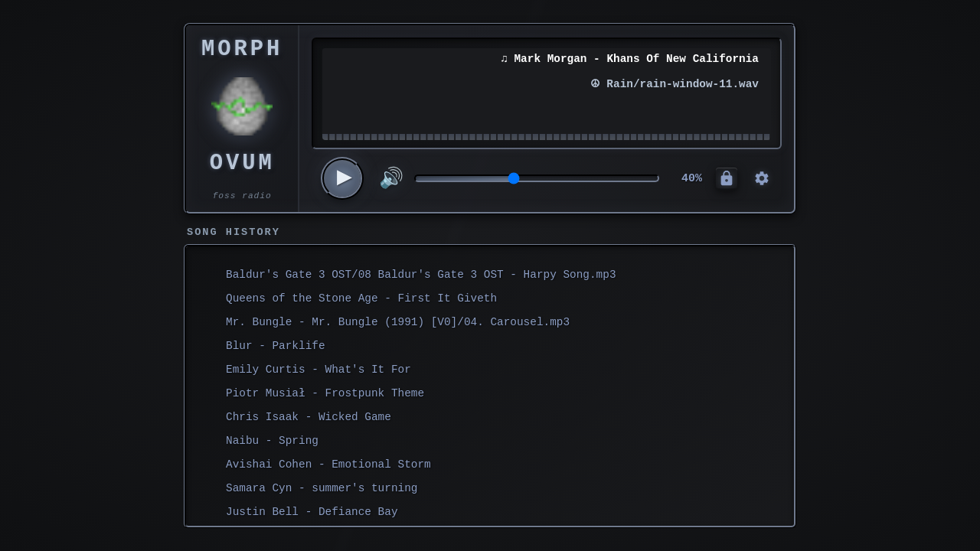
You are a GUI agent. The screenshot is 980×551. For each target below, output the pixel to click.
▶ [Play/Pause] (345, 178)
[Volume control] (537, 178)
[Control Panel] (762, 178)
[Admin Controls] (727, 178)
